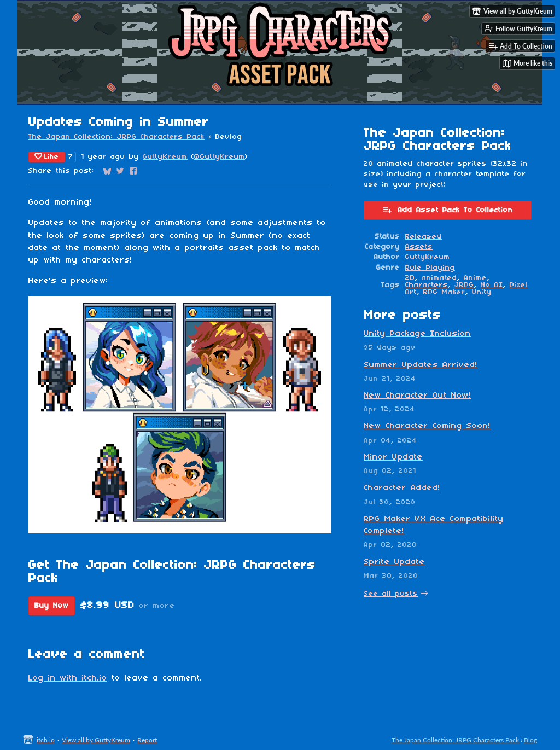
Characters (427, 285)
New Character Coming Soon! (427, 426)
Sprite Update (394, 562)
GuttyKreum (165, 157)
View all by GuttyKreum (96, 740)
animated (439, 278)
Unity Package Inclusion (417, 334)
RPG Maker (444, 292)
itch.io (46, 740)
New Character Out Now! (417, 396)
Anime (475, 278)
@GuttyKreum (220, 157)
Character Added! (402, 488)
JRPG (464, 285)
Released (424, 237)
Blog (530, 740)
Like (47, 156)
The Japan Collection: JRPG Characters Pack (116, 137)
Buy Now (52, 606)
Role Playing (430, 268)
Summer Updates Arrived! (421, 365)
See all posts (391, 594)
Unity (482, 292)
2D (410, 278)
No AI (492, 285)
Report (147, 740)
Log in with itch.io (68, 678)
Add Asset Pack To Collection (448, 210)
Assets (419, 247)
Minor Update (393, 457)
